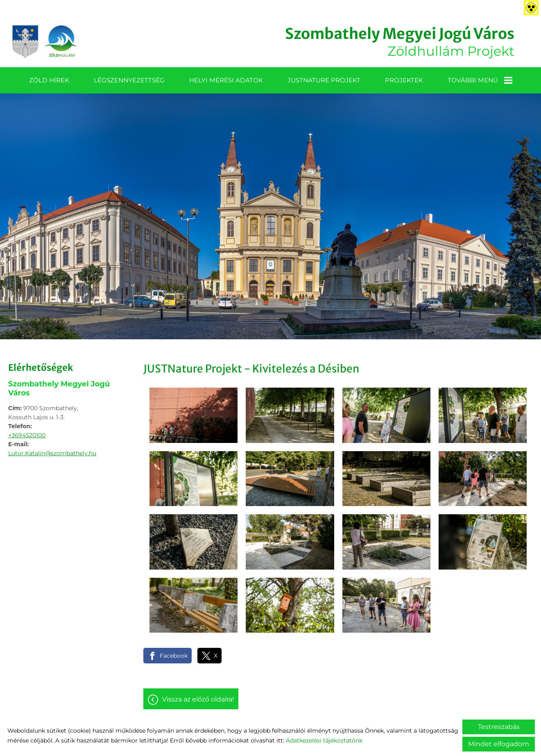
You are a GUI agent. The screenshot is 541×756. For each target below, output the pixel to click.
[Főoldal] (45, 42)
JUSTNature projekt (324, 80)
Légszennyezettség (129, 80)
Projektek (404, 80)
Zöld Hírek (49, 80)
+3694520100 (27, 435)
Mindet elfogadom (499, 744)
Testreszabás (499, 727)
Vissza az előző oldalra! (198, 699)
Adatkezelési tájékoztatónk (324, 740)
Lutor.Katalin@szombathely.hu (52, 453)
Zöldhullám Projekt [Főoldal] (400, 42)
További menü (480, 80)
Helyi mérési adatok (226, 80)
